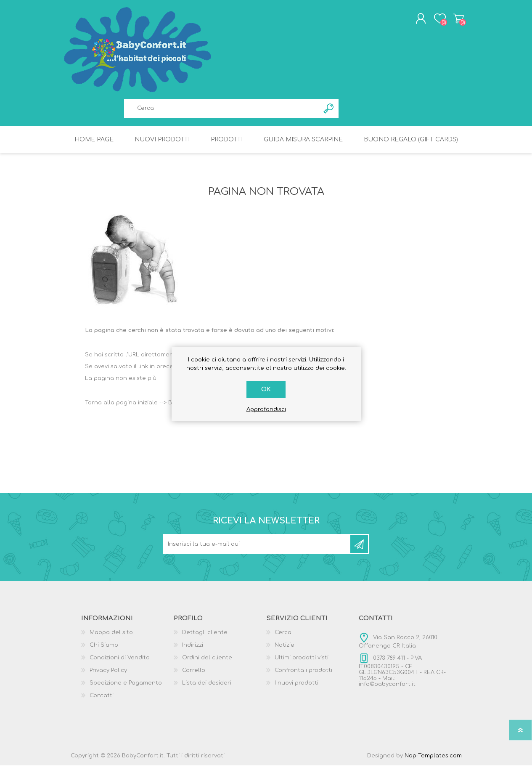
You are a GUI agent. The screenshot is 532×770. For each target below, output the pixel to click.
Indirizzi (193, 650)
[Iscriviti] (257, 549)
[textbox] (222, 110)
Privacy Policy (108, 675)
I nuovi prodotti (296, 688)
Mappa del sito (111, 637)
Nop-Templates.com (433, 760)
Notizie (285, 650)
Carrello (452, 21)
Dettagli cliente (205, 637)
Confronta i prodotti (303, 675)
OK (266, 389)
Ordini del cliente (207, 662)
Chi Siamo (104, 650)
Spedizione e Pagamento (126, 688)
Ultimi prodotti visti (302, 662)
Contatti (102, 700)
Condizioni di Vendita (120, 662)
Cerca (283, 637)
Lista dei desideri (207, 688)
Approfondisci (266, 409)
